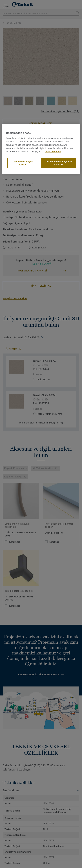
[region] (41, 149)
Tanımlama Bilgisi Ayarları (23, 163)
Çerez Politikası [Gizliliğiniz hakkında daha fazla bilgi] (52, 152)
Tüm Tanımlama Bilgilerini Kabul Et (58, 163)
